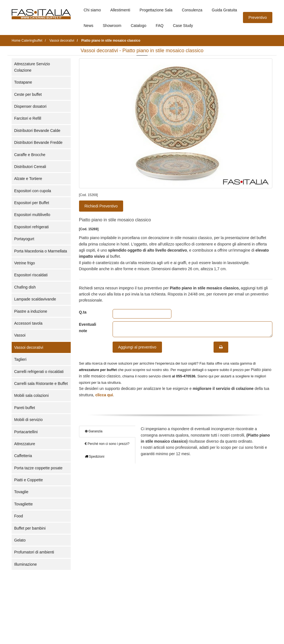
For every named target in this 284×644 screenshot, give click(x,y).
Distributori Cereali (30, 167)
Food (19, 516)
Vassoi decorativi (29, 347)
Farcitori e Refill (28, 118)
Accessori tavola (28, 323)
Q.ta (83, 312)
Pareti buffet (25, 408)
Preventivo (258, 17)
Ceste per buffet (28, 94)
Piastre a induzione (31, 311)
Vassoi (20, 335)
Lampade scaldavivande (35, 299)
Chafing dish (25, 287)
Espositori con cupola (33, 191)
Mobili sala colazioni (31, 395)
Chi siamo (92, 10)
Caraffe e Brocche (30, 155)
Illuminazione (26, 564)
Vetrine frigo (25, 263)
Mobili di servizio (28, 420)
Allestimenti (120, 10)
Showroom (112, 26)
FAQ (159, 26)
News (89, 26)
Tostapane (23, 82)
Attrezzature (25, 444)
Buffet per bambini (30, 528)
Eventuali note (88, 327)
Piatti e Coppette (29, 480)
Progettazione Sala (156, 10)
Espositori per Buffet (32, 203)
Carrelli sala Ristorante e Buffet (41, 384)
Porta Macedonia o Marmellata (41, 251)
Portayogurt (24, 239)
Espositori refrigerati (31, 227)
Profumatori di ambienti (34, 552)
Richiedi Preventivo (101, 206)
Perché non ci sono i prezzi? (107, 444)
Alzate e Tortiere (28, 179)
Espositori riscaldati (31, 275)
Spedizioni (95, 457)
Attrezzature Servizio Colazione (32, 67)
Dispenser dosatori (30, 106)
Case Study (183, 26)
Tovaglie (21, 492)
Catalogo (138, 26)
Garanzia (94, 431)
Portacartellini (26, 432)
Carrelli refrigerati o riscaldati (39, 372)
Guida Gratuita (225, 10)
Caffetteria (23, 456)
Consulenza (192, 10)
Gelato (20, 540)
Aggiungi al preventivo (137, 347)
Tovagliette (23, 504)
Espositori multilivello (32, 215)
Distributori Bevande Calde (37, 131)
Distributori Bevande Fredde (38, 142)
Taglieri (20, 359)
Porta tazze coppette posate (38, 468)
